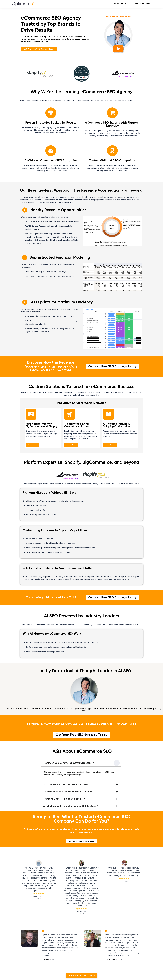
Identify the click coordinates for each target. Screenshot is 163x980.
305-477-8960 (119, 4)
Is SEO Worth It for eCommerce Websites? (66, 784)
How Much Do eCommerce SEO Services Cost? (68, 763)
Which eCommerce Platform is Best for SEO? (67, 792)
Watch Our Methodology (118, 16)
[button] (81, 763)
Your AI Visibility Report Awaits (81, 975)
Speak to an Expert (142, 4)
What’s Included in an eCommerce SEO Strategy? (70, 806)
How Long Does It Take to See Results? (64, 799)
